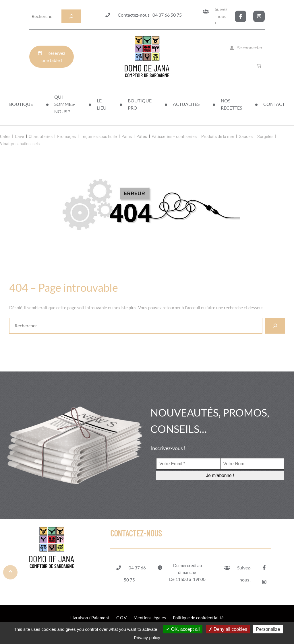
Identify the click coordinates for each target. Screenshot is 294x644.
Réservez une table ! (53, 57)
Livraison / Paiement (90, 618)
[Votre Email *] (188, 464)
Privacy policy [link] (147, 638)
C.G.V (121, 618)
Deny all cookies (228, 629)
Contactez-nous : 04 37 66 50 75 (150, 15)
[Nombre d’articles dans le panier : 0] (260, 66)
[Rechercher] (275, 326)
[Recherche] (71, 16)
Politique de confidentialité (198, 618)
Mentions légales (150, 618)
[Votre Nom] (252, 464)
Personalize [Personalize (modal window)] (268, 629)
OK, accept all (183, 629)
